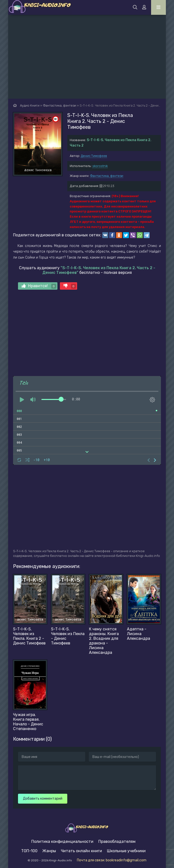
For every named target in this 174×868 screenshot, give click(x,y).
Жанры (49, 851)
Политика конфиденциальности (62, 841)
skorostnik (100, 166)
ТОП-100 (29, 851)
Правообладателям (117, 841)
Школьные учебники (126, 851)
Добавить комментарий (43, 799)
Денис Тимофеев (94, 156)
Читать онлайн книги (81, 851)
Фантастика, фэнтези (107, 176)
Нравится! (39, 286)
